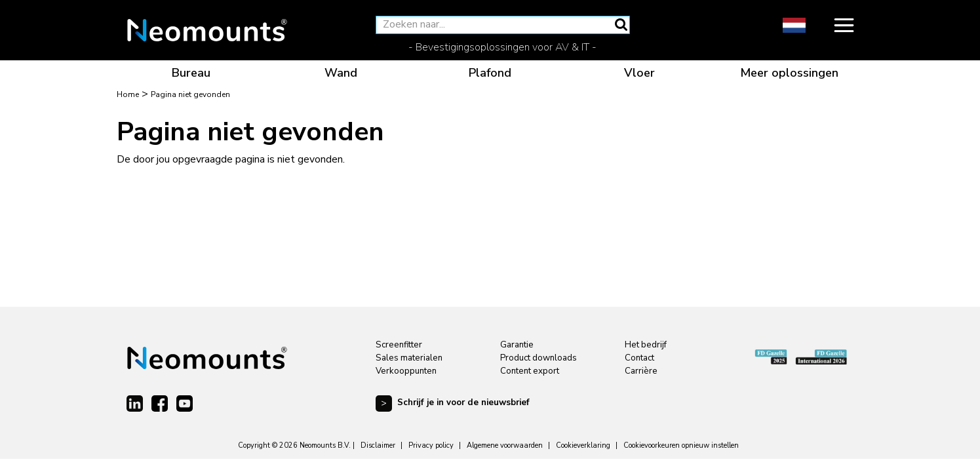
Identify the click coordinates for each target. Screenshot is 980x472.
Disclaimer (378, 445)
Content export (530, 371)
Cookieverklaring (583, 445)
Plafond (490, 73)
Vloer (639, 73)
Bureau (191, 73)
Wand (341, 73)
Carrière (641, 371)
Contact (639, 358)
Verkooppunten (406, 371)
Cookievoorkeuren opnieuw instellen (681, 445)
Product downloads (539, 358)
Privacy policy (431, 445)
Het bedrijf (646, 345)
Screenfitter (399, 345)
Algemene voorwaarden (505, 445)
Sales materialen (409, 358)
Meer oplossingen (789, 73)
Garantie (517, 345)
